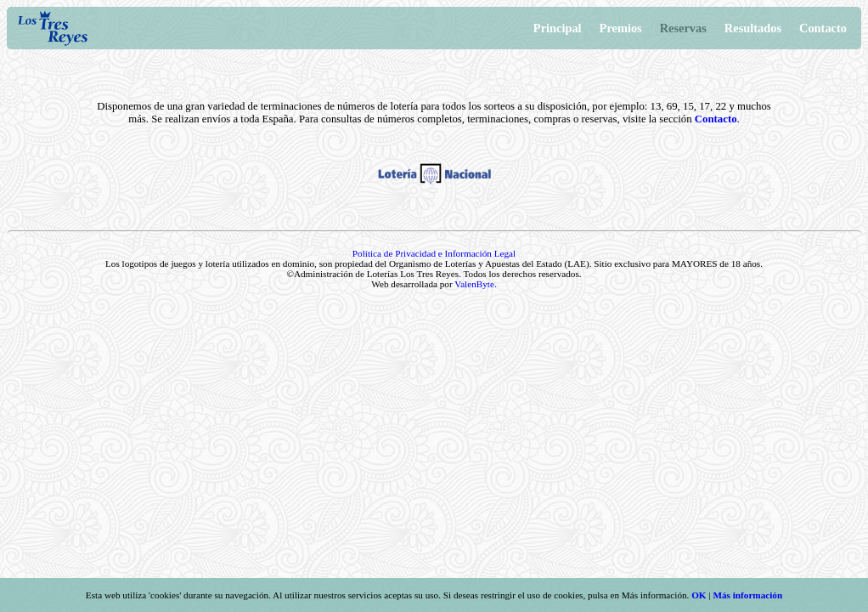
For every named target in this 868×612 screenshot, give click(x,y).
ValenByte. (475, 284)
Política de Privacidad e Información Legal (434, 253)
